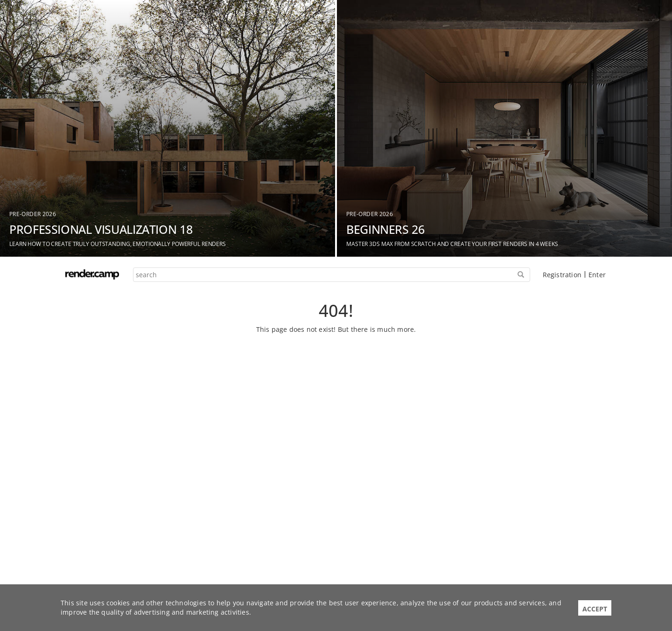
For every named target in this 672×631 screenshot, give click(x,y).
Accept (595, 609)
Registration (562, 275)
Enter (597, 275)
